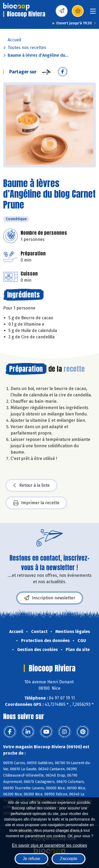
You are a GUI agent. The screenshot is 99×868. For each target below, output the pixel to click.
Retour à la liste (31, 485)
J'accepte (69, 859)
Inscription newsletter (50, 598)
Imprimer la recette (36, 503)
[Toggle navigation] (93, 13)
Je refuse (31, 859)
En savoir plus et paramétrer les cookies (49, 845)
